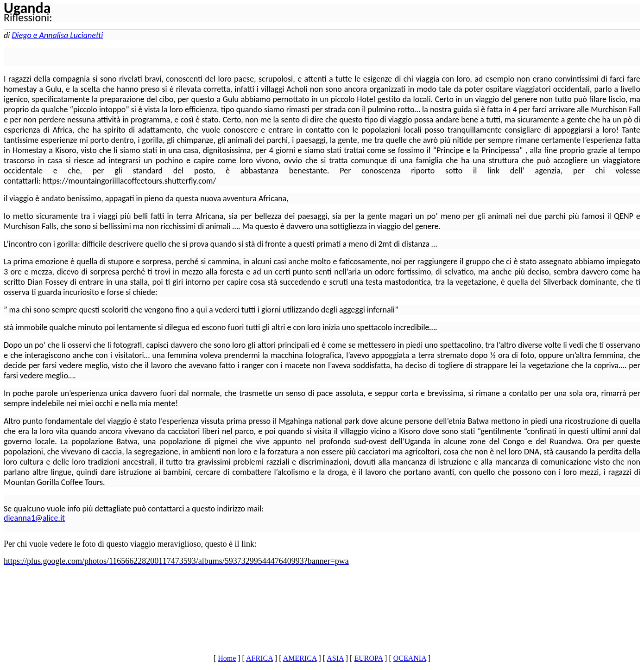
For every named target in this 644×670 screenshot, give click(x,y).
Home (227, 658)
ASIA (335, 658)
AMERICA (300, 658)
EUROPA (368, 658)
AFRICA (259, 658)
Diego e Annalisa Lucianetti (57, 35)
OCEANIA (410, 658)
